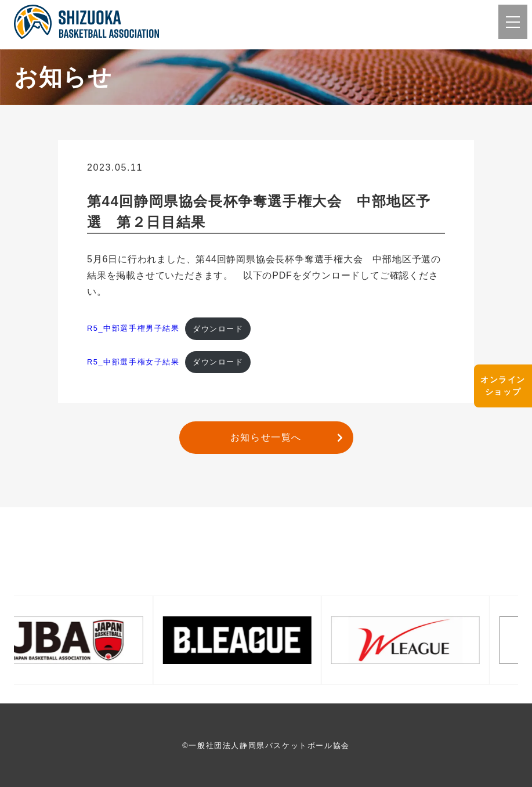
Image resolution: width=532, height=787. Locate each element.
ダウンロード (218, 329)
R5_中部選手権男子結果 (133, 329)
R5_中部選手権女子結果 (133, 362)
